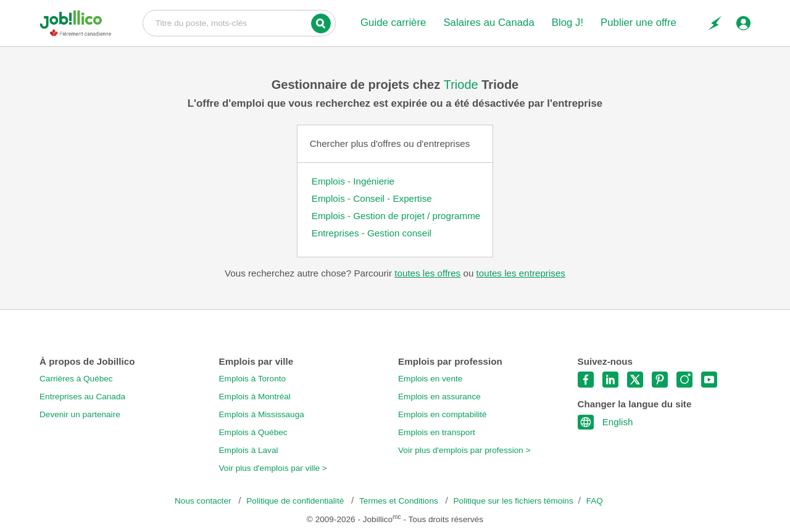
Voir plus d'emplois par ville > (273, 468)
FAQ (595, 501)
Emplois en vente (430, 379)
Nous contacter (204, 501)
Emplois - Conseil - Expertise (372, 198)
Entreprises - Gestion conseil (372, 233)
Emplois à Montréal (255, 397)
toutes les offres (427, 273)
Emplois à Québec (253, 432)
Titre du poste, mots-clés (239, 22)
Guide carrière (393, 23)
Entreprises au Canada (82, 397)
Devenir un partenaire (80, 414)
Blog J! (568, 23)
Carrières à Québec (76, 379)
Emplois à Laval (249, 450)
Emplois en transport (437, 432)
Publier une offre (638, 23)
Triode (463, 85)
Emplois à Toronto (253, 379)
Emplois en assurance (439, 397)
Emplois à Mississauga (262, 414)
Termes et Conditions (400, 501)
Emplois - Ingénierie (353, 181)
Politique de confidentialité (296, 501)
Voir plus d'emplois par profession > (464, 450)
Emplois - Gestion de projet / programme (396, 216)
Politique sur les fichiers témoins (513, 501)
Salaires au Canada (489, 23)
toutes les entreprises (521, 273)
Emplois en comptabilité (443, 414)
